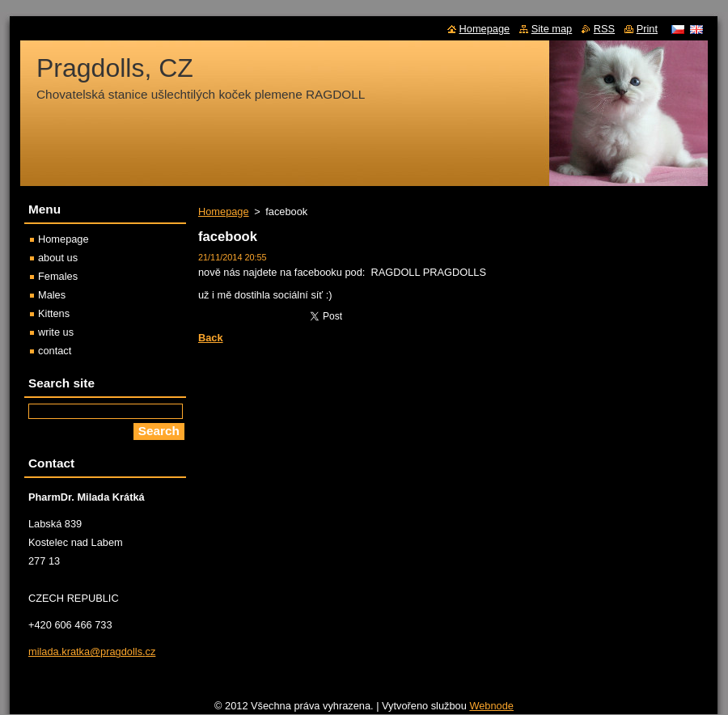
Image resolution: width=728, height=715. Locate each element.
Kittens (54, 313)
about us (58, 258)
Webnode (491, 706)
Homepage (224, 212)
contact (55, 351)
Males (52, 295)
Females (58, 276)
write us (56, 332)
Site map (552, 29)
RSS (604, 29)
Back (211, 338)
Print (647, 29)
